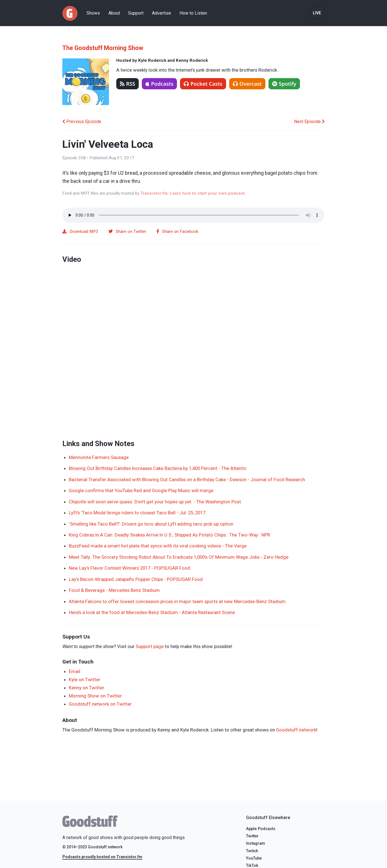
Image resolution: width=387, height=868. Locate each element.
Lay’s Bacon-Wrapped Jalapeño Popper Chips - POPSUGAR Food (136, 579)
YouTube (254, 858)
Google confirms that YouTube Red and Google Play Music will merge (141, 490)
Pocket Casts (203, 84)
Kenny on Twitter (86, 688)
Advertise (161, 13)
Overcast (247, 84)
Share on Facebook (177, 231)
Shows (93, 13)
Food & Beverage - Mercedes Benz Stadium (114, 590)
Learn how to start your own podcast (207, 193)
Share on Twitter (127, 231)
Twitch (252, 851)
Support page (150, 646)
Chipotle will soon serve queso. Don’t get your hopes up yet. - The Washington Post (155, 502)
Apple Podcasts (261, 829)
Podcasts (160, 84)
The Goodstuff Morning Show (103, 48)
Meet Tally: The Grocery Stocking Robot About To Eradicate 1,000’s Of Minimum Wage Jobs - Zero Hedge (179, 557)
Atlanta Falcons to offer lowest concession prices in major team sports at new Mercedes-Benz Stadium (177, 601)
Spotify (284, 84)
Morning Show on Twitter (95, 696)
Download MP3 (80, 231)
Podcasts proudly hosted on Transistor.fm (102, 857)
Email (75, 671)
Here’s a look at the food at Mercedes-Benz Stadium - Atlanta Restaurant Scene (152, 612)
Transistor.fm (154, 193)
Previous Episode (82, 121)
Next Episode (309, 121)
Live (317, 13)
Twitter (252, 836)
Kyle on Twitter (85, 680)
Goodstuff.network (296, 730)
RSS (128, 84)
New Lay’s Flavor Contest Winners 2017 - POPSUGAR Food (129, 568)
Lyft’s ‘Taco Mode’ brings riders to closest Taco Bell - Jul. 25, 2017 (137, 513)
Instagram (256, 843)
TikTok (252, 866)
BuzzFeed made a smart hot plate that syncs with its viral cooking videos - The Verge (158, 546)
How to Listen (193, 13)
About (114, 13)
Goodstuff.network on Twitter (100, 704)
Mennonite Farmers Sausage (99, 457)
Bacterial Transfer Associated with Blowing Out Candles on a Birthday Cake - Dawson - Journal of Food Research (187, 480)
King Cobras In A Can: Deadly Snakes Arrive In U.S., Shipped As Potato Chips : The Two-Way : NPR (169, 535)
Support (136, 13)
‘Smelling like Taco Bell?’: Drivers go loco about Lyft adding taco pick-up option (151, 524)
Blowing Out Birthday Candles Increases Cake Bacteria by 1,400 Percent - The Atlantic (158, 468)
